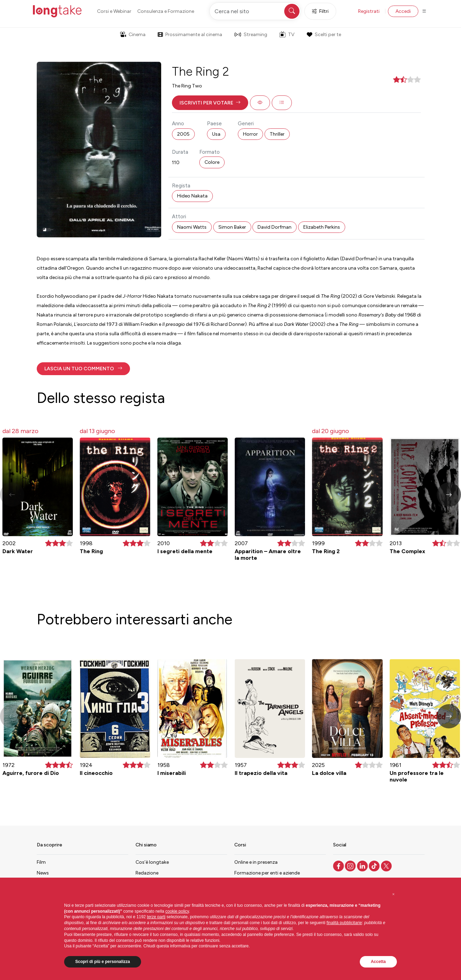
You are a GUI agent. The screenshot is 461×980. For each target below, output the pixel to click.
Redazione (147, 873)
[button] (210, 103)
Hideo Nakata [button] (192, 196)
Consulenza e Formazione (166, 11)
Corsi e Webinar (114, 11)
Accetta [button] (378, 962)
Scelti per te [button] (324, 35)
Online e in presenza (256, 862)
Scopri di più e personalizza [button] (103, 962)
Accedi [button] (403, 11)
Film (41, 862)
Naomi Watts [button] (192, 227)
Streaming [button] (251, 35)
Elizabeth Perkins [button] (322, 227)
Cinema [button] (133, 35)
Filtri (320, 11)
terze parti (156, 917)
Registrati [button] (369, 11)
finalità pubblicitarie (344, 923)
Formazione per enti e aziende (267, 873)
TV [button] (287, 34)
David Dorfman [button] (275, 227)
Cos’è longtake (152, 862)
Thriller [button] (277, 134)
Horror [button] (250, 134)
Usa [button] (216, 134)
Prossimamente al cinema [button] (190, 35)
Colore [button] (212, 162)
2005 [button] (183, 134)
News (43, 873)
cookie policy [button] (177, 911)
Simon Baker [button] (232, 227)
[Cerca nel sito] (255, 11)
